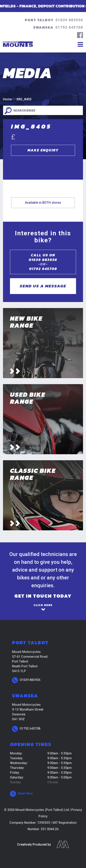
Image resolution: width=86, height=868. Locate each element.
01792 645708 (69, 27)
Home (7, 99)
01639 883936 (69, 20)
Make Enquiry (43, 150)
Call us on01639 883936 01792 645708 (43, 262)
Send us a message (43, 286)
